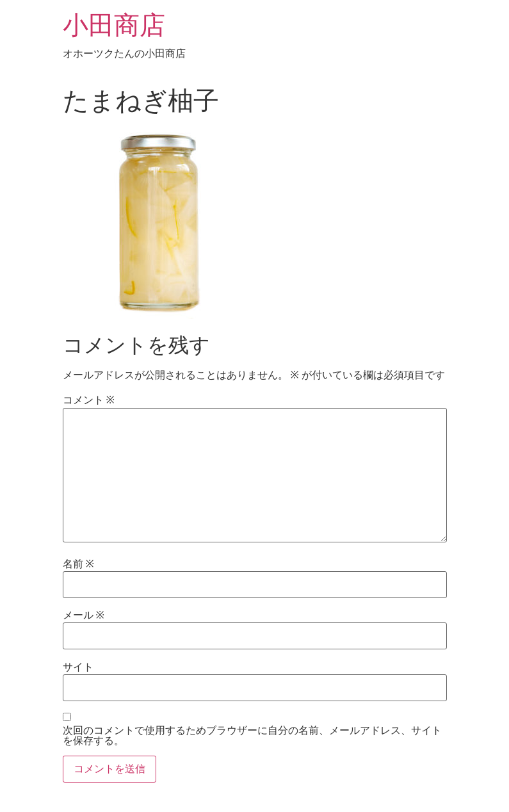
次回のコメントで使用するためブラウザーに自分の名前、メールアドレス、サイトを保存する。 (252, 736)
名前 (78, 564)
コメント (89, 400)
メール (84, 615)
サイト (78, 667)
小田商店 (114, 25)
